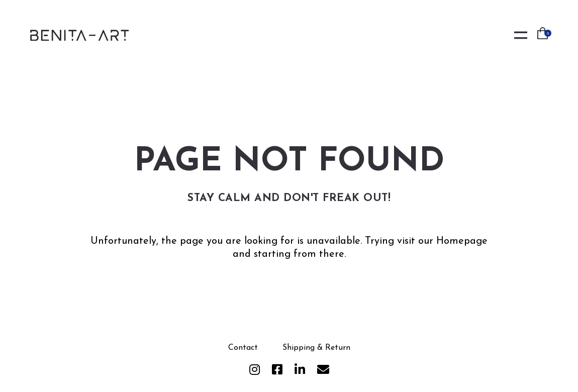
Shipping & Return (316, 348)
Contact (243, 348)
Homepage (462, 241)
